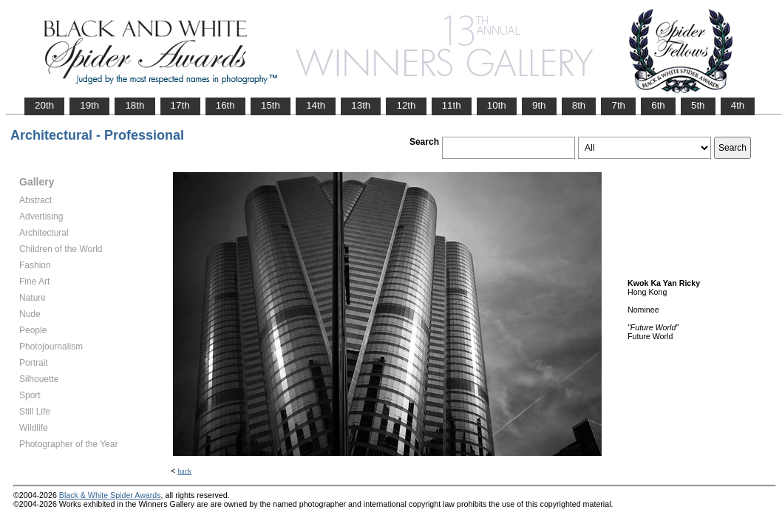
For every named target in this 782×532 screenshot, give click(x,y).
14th (316, 105)
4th (738, 105)
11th (452, 105)
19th (89, 105)
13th (361, 105)
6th (658, 105)
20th (44, 105)
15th (271, 105)
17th (180, 105)
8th (579, 105)
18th (135, 105)
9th (539, 105)
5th (698, 105)
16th (225, 105)
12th (406, 105)
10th (497, 105)
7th (618, 105)
